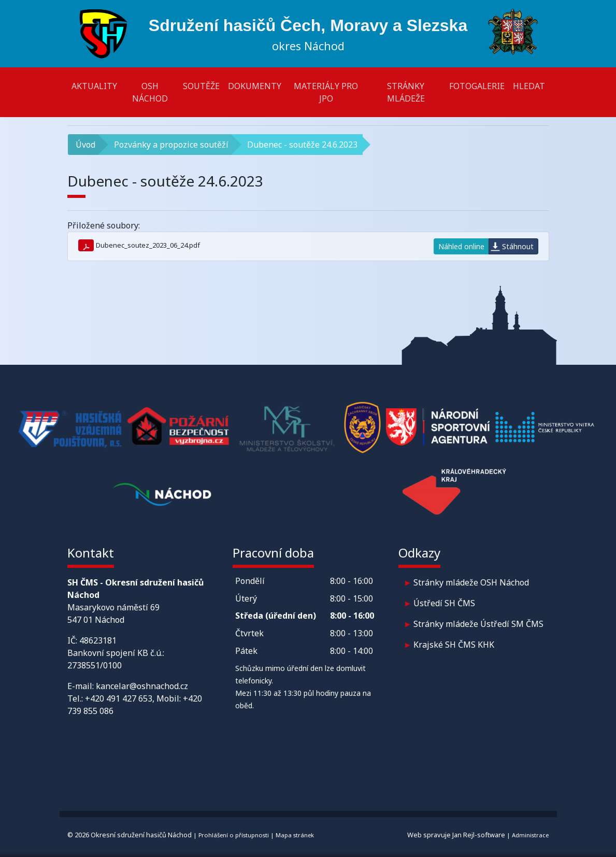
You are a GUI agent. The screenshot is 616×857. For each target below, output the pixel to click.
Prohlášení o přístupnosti (234, 835)
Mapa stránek (295, 835)
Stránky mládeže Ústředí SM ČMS (478, 624)
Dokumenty (255, 86)
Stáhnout (518, 246)
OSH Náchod (150, 92)
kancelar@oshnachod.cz (142, 686)
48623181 (98, 640)
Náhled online (461, 246)
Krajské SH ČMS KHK (454, 645)
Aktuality (94, 86)
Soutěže (201, 86)
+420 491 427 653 (119, 698)
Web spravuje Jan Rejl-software (456, 835)
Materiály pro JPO (326, 92)
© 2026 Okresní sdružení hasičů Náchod (130, 835)
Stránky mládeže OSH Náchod (471, 582)
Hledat (529, 86)
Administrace (530, 835)
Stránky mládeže (406, 92)
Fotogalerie (477, 86)
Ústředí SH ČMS (444, 603)
